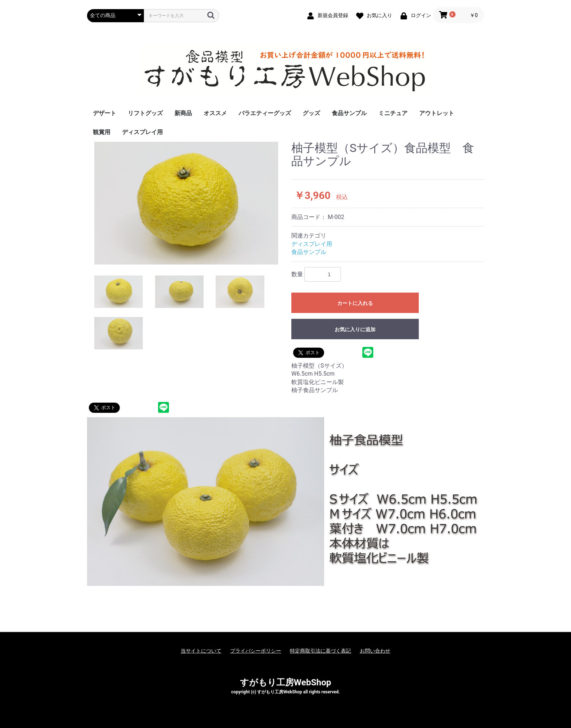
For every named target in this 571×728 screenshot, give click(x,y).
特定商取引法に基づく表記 (320, 651)
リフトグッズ (145, 113)
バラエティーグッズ (265, 113)
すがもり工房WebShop (285, 682)
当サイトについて (201, 651)
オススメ (215, 113)
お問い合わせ (375, 651)
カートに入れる (355, 303)
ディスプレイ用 (142, 132)
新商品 (183, 113)
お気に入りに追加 (355, 329)
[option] (186, 203)
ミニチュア (393, 113)
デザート (105, 113)
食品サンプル (349, 113)
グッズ (311, 113)
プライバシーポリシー (256, 651)
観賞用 (102, 132)
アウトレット (437, 113)
